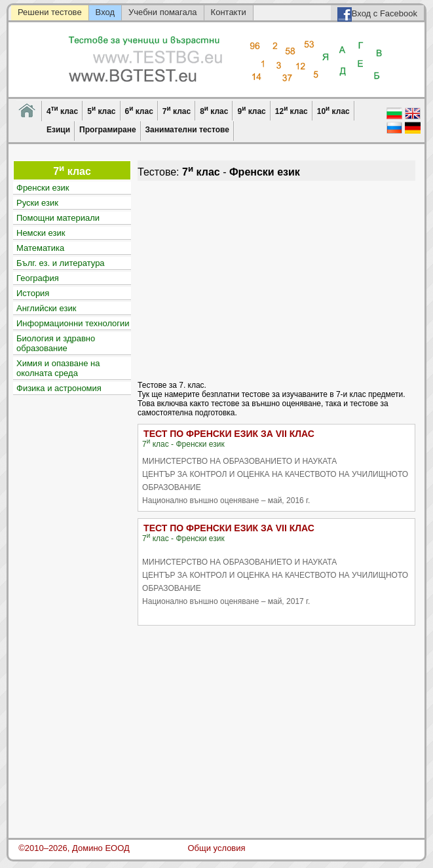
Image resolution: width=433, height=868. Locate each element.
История (33, 293)
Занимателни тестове (187, 130)
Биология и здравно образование (56, 343)
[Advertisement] (276, 279)
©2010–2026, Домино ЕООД (74, 848)
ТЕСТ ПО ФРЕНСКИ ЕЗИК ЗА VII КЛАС (229, 434)
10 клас (333, 110)
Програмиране (107, 130)
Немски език (41, 233)
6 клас (139, 110)
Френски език (43, 188)
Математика (40, 248)
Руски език (37, 203)
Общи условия (216, 848)
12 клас (292, 110)
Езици (58, 130)
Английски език (46, 308)
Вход (105, 12)
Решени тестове (50, 12)
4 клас (62, 110)
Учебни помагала (163, 12)
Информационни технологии (73, 323)
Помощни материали (58, 218)
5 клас (101, 110)
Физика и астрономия (59, 388)
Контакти (229, 12)
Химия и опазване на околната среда (58, 368)
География (38, 278)
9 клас (251, 110)
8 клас (214, 110)
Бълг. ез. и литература (61, 263)
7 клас (177, 110)
